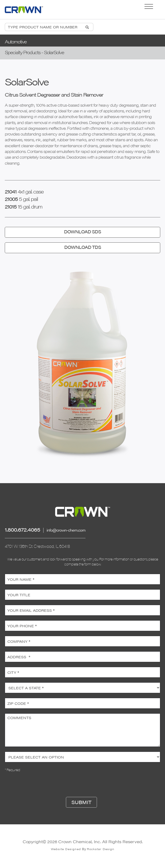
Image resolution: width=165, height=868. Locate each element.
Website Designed (66, 849)
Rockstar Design (101, 849)
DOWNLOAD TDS (83, 247)
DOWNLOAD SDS (82, 232)
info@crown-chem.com (66, 530)
